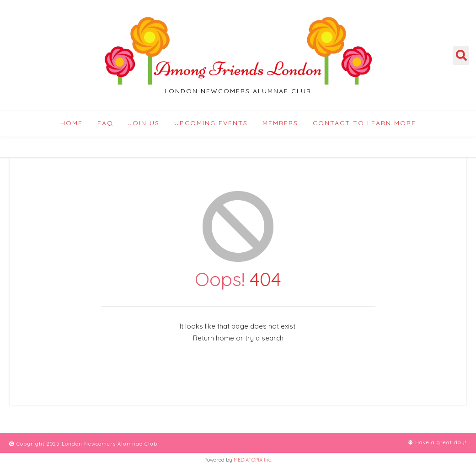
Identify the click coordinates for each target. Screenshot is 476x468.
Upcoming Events (211, 123)
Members (280, 123)
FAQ (105, 123)
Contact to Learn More (364, 123)
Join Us (144, 123)
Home (72, 123)
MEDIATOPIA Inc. (253, 460)
